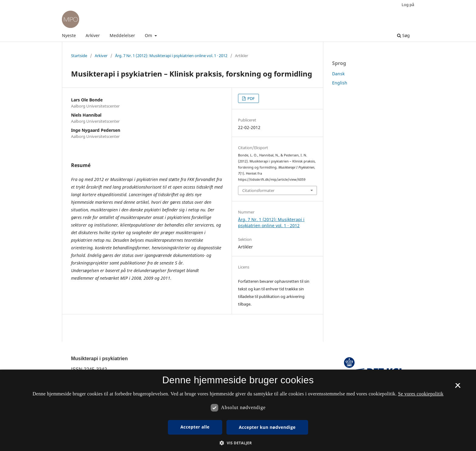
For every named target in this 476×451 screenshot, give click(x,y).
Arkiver (93, 35)
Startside (79, 56)
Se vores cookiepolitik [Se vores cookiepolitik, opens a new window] (421, 394)
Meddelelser (122, 35)
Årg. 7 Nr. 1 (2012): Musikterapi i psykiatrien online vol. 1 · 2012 (171, 56)
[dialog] (238, 410)
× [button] (458, 388)
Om (149, 35)
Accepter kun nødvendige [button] (267, 427)
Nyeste (69, 35)
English (340, 83)
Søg (403, 35)
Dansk (338, 74)
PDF (251, 98)
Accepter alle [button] (195, 427)
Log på (408, 5)
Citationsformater (258, 190)
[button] (238, 443)
